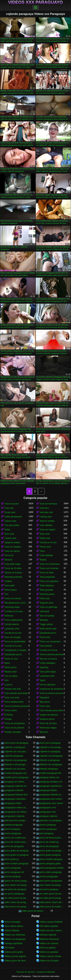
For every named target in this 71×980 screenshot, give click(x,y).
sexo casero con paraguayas (17, 885)
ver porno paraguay (49, 889)
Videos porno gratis (14, 952)
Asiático (8, 581)
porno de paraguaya (14, 846)
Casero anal (10, 538)
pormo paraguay (12, 829)
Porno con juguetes (49, 581)
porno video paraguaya (51, 872)
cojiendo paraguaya (14, 756)
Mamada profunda (13, 577)
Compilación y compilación (17, 650)
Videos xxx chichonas (15, 935)
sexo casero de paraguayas (52, 885)
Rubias (43, 560)
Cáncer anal (10, 521)
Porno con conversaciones (52, 642)
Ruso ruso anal (12, 698)
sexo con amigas (13, 637)
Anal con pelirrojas (49, 607)
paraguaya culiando (14, 790)
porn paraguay (47, 833)
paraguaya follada (48, 790)
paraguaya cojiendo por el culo (52, 786)
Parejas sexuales (13, 732)
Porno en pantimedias (15, 642)
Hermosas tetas (12, 607)
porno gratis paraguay (50, 855)
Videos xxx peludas (49, 952)
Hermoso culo (46, 512)
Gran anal (9, 534)
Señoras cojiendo (48, 935)
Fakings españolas (13, 943)
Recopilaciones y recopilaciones (17, 603)
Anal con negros (48, 530)
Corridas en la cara (14, 611)
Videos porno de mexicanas (17, 961)
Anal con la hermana (50, 564)
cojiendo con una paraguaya (17, 752)
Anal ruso (9, 508)
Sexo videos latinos (14, 926)
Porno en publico (48, 948)
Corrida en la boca (49, 650)
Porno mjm (45, 706)
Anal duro (44, 508)
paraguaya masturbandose (17, 799)
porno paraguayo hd (14, 872)
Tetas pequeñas (47, 577)
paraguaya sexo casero (51, 799)
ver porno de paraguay (15, 889)
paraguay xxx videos (14, 782)
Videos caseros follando (51, 922)
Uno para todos (12, 525)
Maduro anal (11, 672)
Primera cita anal (13, 689)
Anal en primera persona (51, 654)
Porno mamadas (12, 922)
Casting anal (46, 517)
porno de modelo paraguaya (17, 842)
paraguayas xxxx (48, 812)
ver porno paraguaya (14, 894)
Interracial (44, 611)
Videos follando (12, 930)
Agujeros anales (12, 542)
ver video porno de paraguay (52, 894)
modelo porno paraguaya (16, 777)
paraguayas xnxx (48, 808)
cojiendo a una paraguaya (52, 747)
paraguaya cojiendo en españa (17, 786)
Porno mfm (45, 637)
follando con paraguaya (51, 764)
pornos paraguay (13, 876)
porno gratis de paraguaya (52, 851)
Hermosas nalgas (48, 728)
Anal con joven (12, 504)
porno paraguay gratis (50, 864)
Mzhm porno (11, 667)
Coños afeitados (48, 663)
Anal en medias (47, 521)
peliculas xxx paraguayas (52, 820)
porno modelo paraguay (51, 859)
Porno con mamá (13, 598)
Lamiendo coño (12, 629)
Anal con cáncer (12, 551)
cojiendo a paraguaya (15, 747)
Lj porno (8, 685)
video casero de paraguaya (17, 902)
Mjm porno (45, 702)
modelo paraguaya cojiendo (17, 773)
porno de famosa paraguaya (52, 838)
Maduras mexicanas (49, 939)
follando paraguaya (49, 769)
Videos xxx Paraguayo (35, 2)
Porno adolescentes (14, 702)
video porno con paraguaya (17, 907)
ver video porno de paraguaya (17, 898)
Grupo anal (10, 512)
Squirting (44, 667)
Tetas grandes (46, 590)
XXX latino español (49, 926)
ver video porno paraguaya (52, 898)
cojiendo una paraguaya (51, 756)
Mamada (44, 620)
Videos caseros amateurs (52, 956)
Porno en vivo (11, 659)
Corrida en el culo (48, 542)
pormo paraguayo (13, 833)
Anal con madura (13, 547)
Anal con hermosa (48, 504)
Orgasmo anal (46, 603)
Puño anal (45, 598)
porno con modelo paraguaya (17, 838)
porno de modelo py (49, 842)
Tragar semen (46, 624)
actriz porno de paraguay (16, 743)
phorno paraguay (48, 825)
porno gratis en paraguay (16, 855)
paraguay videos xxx (50, 777)
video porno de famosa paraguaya (34, 911)
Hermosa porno (47, 594)
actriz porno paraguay (50, 743)
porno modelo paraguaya (16, 864)
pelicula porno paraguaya (17, 820)
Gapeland (44, 698)
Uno (6, 680)
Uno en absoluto (48, 685)
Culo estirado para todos (16, 693)
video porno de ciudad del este (52, 907)
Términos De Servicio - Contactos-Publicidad (35, 972)
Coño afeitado (46, 555)
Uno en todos (11, 676)
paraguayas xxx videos (15, 812)
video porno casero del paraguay (52, 902)
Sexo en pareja (47, 616)
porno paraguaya (13, 868)
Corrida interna (12, 624)
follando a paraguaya (50, 760)
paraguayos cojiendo (14, 816)
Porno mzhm (11, 710)
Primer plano (11, 590)
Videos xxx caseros (49, 943)
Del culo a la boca (48, 659)
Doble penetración (13, 517)
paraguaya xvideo (13, 803)
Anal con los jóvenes (14, 728)
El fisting (9, 715)
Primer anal (45, 547)
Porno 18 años (47, 573)
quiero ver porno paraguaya (17, 881)
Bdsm (7, 663)
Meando (8, 560)
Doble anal (45, 538)
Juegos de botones (49, 715)
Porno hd (9, 555)
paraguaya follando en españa (52, 795)
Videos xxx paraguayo (15, 939)
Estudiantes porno (13, 654)
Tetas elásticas (47, 586)
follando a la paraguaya (16, 760)
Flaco (42, 551)
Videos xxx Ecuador (49, 961)
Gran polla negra (12, 564)
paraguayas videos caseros (17, 808)
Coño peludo (46, 646)
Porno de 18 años (13, 568)
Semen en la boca (13, 573)
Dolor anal (45, 534)
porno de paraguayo (49, 846)
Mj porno (44, 732)
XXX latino (10, 948)
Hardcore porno (47, 719)
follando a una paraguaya (17, 764)
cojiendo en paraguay (50, 752)
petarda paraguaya (14, 825)
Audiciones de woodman (51, 689)
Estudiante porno (48, 633)
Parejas (8, 719)
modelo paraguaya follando (52, 773)
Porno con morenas (49, 568)
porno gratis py (12, 859)
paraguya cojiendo (49, 816)
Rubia (7, 530)
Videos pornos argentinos (17, 956)
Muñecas (9, 616)
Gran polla (9, 586)
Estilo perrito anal (48, 629)
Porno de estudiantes (15, 723)
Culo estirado (46, 525)
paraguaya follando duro (16, 795)
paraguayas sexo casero (51, 803)
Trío (6, 594)
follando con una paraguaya (17, 769)
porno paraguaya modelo (52, 868)
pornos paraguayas (49, 876)
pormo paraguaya (48, 829)
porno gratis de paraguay (16, 851)
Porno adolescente (13, 620)
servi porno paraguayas (51, 881)
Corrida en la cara (13, 646)
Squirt (43, 680)
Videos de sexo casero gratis (52, 930)
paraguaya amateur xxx (51, 782)
